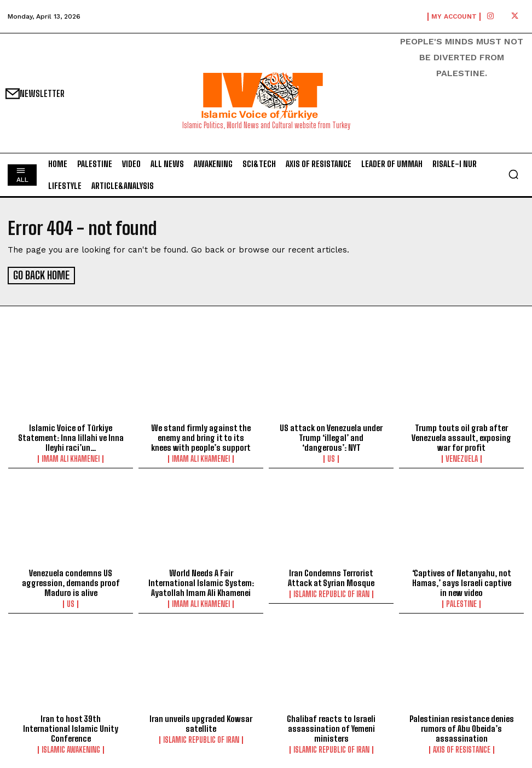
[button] (513, 174)
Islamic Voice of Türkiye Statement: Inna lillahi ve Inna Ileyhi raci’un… (71, 436)
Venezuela (462, 457)
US (331, 457)
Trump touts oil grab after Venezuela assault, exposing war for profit (461, 436)
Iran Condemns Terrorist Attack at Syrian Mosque (331, 576)
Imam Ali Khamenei (71, 457)
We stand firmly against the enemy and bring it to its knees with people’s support (201, 436)
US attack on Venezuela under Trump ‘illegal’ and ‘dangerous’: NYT (331, 436)
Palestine (461, 603)
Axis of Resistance (462, 748)
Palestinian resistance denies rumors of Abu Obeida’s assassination (462, 726)
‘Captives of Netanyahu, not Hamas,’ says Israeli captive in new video (462, 581)
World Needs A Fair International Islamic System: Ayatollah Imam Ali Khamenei (201, 581)
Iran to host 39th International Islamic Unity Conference (71, 726)
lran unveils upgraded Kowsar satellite (201, 721)
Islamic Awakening (71, 748)
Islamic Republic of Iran (331, 593)
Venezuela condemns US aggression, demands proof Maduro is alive (71, 581)
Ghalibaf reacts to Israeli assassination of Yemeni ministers (331, 726)
